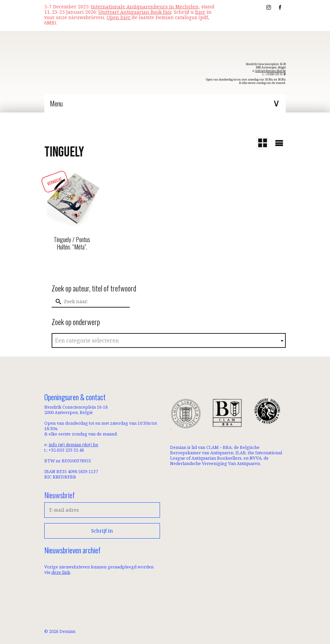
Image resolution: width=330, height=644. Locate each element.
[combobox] (169, 340)
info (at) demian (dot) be (270, 71)
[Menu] (165, 103)
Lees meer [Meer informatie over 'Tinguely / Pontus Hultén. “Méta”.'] (72, 263)
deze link (61, 572)
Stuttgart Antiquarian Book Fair (135, 12)
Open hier (119, 17)
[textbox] (169, 341)
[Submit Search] (57, 302)
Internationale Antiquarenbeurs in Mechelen (145, 7)
